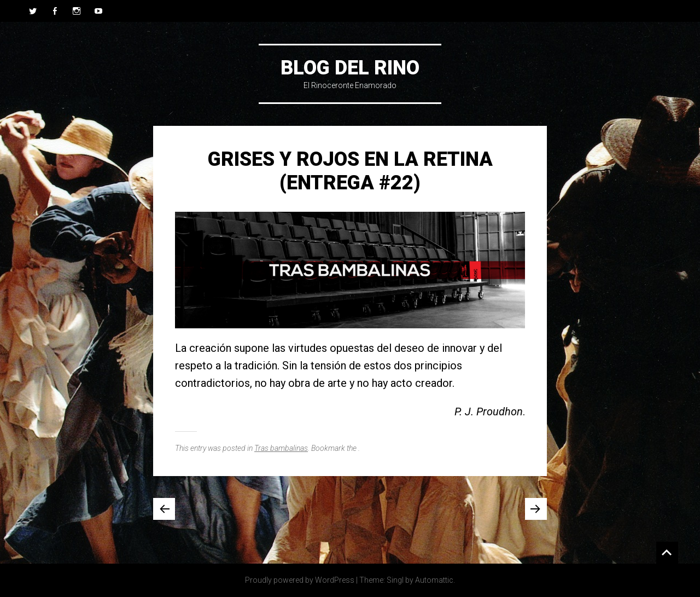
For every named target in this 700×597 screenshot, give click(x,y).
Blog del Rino (350, 68)
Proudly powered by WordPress (300, 580)
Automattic (434, 580)
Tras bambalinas (281, 448)
